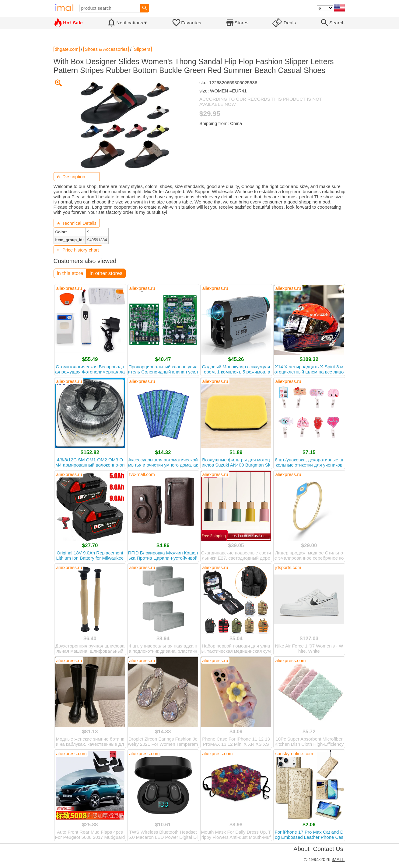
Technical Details (77, 223)
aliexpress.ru (69, 288)
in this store (70, 273)
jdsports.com (288, 567)
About (301, 849)
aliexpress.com (291, 660)
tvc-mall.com (142, 474)
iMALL (338, 859)
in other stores (106, 273)
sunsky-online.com (294, 753)
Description (71, 177)
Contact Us (328, 849)
